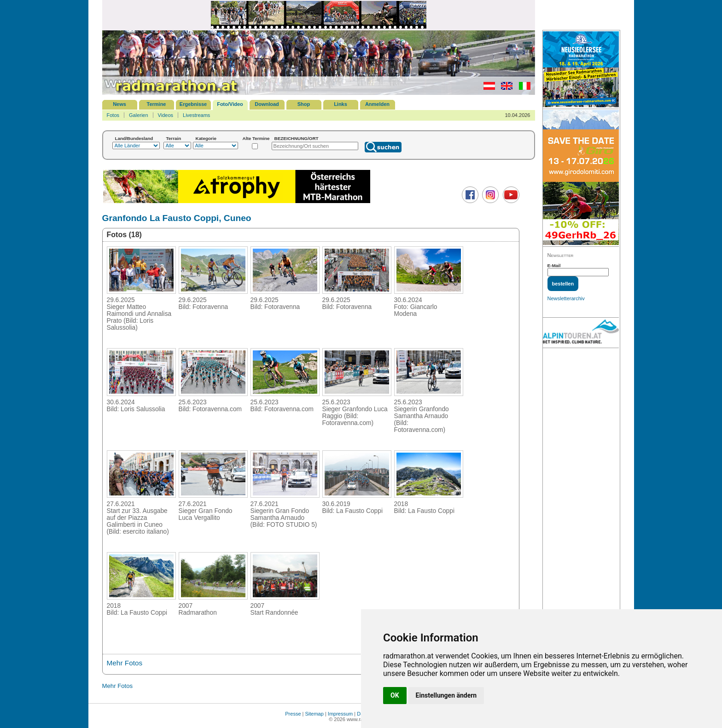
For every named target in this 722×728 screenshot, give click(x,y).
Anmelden (377, 104)
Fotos (113, 115)
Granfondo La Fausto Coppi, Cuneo (177, 218)
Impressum (340, 714)
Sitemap (314, 714)
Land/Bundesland (134, 138)
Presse (293, 714)
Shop (304, 104)
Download (267, 104)
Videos (166, 115)
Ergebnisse (193, 104)
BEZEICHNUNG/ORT (297, 138)
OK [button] (395, 695)
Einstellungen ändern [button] (446, 695)
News (119, 104)
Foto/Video (230, 104)
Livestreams (196, 115)
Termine (157, 104)
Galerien (139, 115)
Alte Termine (256, 138)
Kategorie (206, 138)
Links (341, 104)
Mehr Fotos (125, 663)
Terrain (174, 138)
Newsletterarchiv (566, 298)
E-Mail (554, 265)
